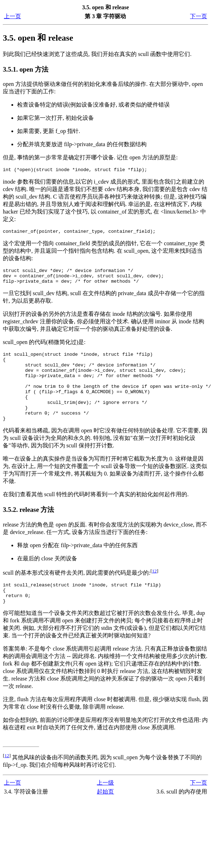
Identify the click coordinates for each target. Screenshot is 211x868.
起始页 (105, 815)
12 (154, 590)
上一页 (12, 16)
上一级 (105, 806)
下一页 (199, 16)
